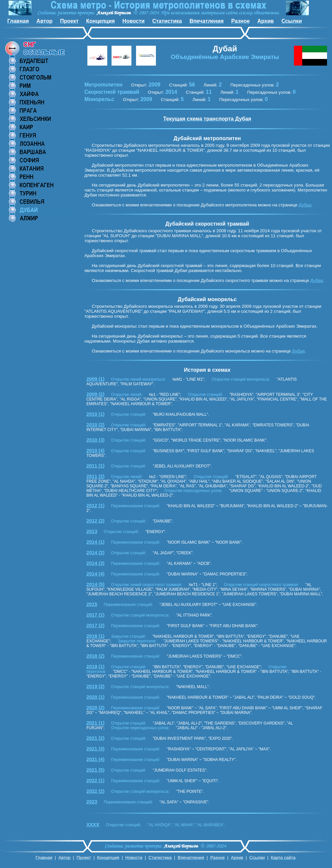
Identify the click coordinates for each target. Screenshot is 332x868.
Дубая (305, 205)
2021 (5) (95, 770)
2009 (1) (95, 379)
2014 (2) (95, 553)
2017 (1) (95, 615)
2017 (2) (95, 625)
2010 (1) (95, 414)
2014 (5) (95, 584)
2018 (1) (95, 636)
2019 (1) (95, 667)
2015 (92, 604)
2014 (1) (95, 542)
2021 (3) (95, 749)
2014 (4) (95, 574)
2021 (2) (95, 738)
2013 (92, 531)
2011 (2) (95, 476)
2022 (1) (95, 781)
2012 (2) (95, 521)
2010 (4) (95, 451)
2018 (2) (95, 656)
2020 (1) (95, 697)
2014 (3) (95, 563)
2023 (92, 802)
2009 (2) (95, 394)
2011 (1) (95, 466)
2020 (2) (95, 708)
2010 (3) (95, 440)
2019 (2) (95, 686)
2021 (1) (95, 723)
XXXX (93, 825)
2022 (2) (95, 791)
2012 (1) (95, 506)
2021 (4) (95, 759)
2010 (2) (95, 425)
